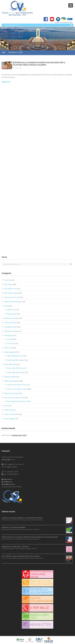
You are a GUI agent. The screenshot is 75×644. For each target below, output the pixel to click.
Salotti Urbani (9, 410)
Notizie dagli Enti (10, 352)
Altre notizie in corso (11, 289)
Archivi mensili (6, 435)
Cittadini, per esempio (12, 318)
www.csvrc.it (8, 479)
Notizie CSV (8, 348)
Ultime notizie (8, 511)
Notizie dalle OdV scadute (16, 372)
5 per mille (8, 280)
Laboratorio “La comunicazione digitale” (13, 527)
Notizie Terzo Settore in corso (17, 385)
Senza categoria (10, 419)
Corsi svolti (11, 343)
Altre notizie (8, 284)
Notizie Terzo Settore (12, 381)
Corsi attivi (10, 339)
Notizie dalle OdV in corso (16, 368)
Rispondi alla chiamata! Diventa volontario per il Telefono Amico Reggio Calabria (39, 64)
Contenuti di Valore (11, 323)
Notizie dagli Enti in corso (15, 356)
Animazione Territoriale (12, 297)
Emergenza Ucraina (11, 327)
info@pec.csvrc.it (9, 484)
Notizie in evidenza (11, 377)
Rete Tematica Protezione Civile (18, 401)
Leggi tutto (6, 82)
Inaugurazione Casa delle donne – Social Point (15, 547)
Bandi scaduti (11, 314)
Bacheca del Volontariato (13, 302)
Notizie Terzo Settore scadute (17, 389)
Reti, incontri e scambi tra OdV (14, 398)
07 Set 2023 (18, 68)
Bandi (6, 306)
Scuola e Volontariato (11, 414)
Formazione (8, 335)
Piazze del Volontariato (12, 393)
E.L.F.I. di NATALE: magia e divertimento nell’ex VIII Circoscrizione (21, 556)
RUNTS (7, 406)
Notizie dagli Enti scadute (15, 360)
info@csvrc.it (8, 482)
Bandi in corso (12, 310)
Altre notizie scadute (11, 293)
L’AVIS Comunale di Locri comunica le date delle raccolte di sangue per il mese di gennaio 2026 (30, 537)
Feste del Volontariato (12, 331)
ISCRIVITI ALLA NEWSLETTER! (63, 22)
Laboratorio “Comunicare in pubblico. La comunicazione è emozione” (22, 518)
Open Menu (71, 5)
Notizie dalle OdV (10, 364)
